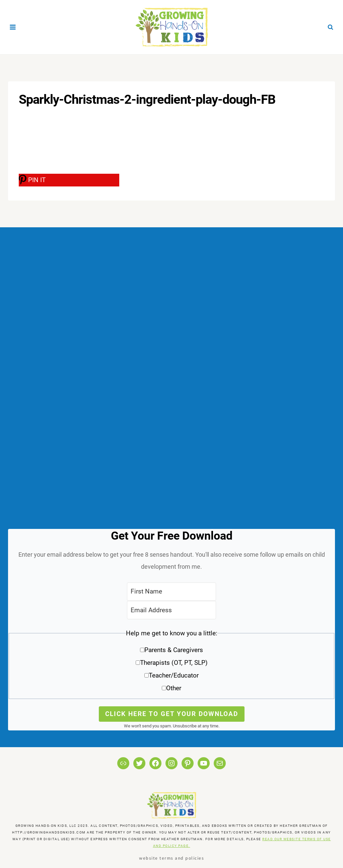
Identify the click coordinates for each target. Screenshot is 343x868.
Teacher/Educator (174, 675)
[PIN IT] (69, 180)
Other (174, 688)
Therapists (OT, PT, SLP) (174, 663)
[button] (171, 663)
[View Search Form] (330, 27)
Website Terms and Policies (171, 858)
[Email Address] (171, 610)
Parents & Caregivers (174, 650)
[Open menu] (13, 27)
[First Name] (171, 592)
